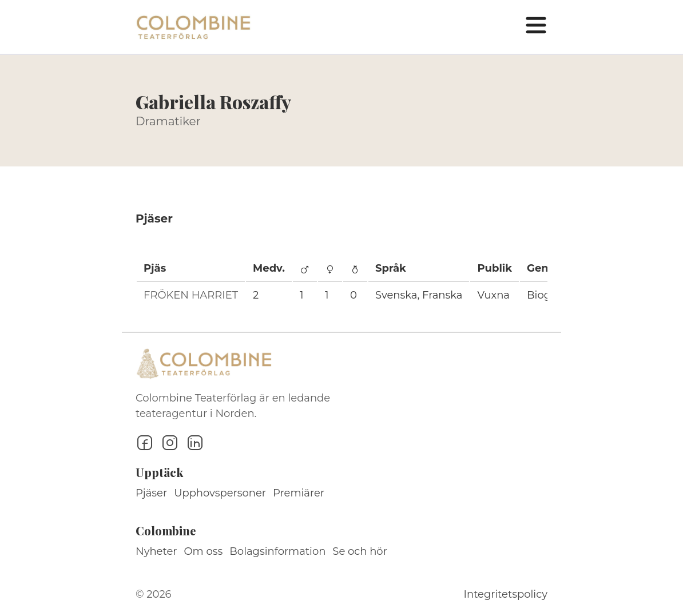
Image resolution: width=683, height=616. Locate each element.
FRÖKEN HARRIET (191, 295)
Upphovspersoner (220, 493)
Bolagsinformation (277, 551)
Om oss (204, 551)
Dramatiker (168, 121)
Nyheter (156, 551)
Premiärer (299, 493)
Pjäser (151, 493)
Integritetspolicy (506, 594)
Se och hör (360, 551)
